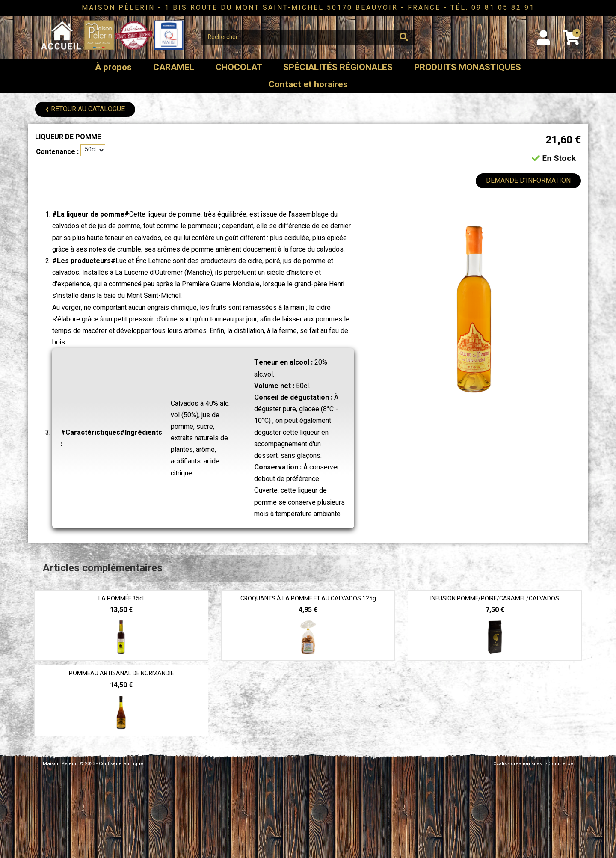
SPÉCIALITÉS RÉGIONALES (338, 67)
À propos (113, 67)
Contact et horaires (308, 85)
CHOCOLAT (239, 67)
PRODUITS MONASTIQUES (468, 67)
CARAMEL (174, 67)
